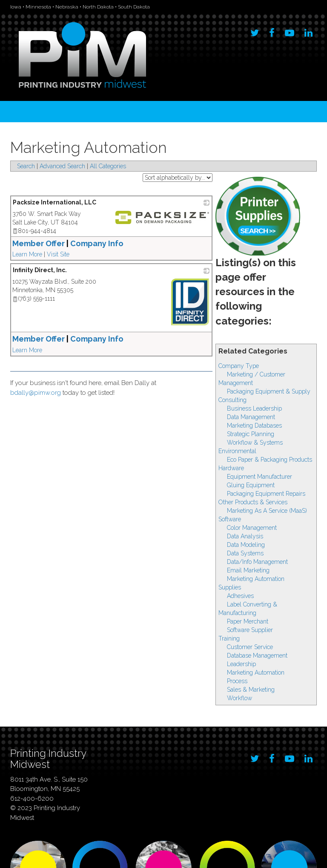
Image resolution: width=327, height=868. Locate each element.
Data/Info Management (257, 562)
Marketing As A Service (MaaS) (267, 511)
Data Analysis (245, 536)
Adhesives (240, 596)
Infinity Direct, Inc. (40, 270)
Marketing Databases (254, 425)
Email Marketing (248, 570)
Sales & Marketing (251, 690)
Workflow (240, 698)
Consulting (232, 400)
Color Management (252, 528)
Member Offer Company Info (68, 243)
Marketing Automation (256, 579)
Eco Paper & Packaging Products (270, 460)
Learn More (27, 254)
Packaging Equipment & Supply (269, 391)
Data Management (251, 417)
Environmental (237, 451)
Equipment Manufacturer (260, 477)
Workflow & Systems (255, 443)
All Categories (108, 166)
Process (237, 681)
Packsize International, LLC (54, 202)
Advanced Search (62, 166)
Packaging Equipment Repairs (266, 494)
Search (26, 166)
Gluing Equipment (251, 485)
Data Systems (245, 553)
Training (229, 638)
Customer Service (250, 647)
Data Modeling (246, 545)
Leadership (241, 664)
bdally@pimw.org (36, 393)
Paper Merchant (248, 621)
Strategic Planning (251, 434)
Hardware (231, 468)
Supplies (230, 587)
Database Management (257, 655)
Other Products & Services (253, 502)
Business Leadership (254, 408)
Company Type (239, 366)
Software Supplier (250, 630)
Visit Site (58, 254)
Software (230, 519)
